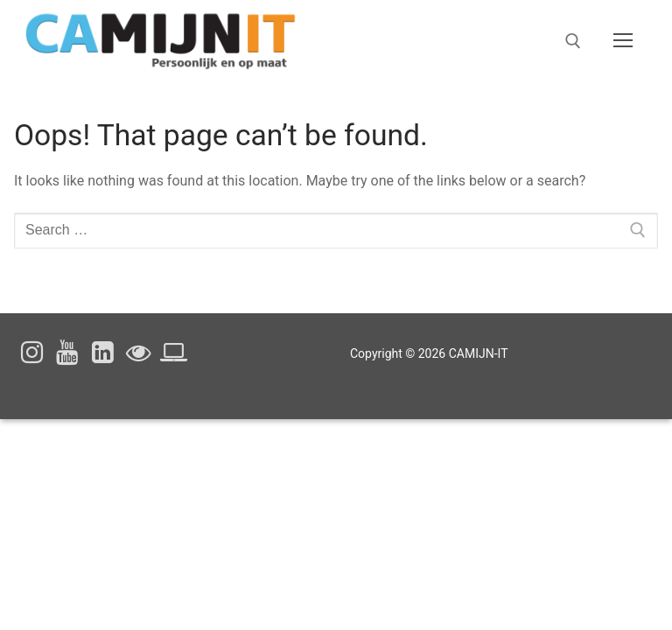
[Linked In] (103, 352)
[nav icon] (623, 41)
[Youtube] (68, 352)
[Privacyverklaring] (139, 352)
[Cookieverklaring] (174, 352)
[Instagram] (32, 352)
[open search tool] (573, 41)
